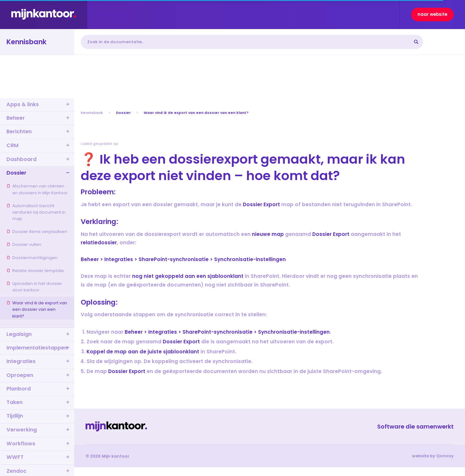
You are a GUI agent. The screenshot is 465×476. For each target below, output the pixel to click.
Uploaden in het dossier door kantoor (34, 287)
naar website (432, 14)
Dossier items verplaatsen (37, 232)
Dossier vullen (24, 244)
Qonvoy (445, 456)
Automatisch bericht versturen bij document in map (36, 212)
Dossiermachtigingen (32, 258)
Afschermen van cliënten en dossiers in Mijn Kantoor (37, 189)
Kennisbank (92, 113)
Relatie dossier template (35, 271)
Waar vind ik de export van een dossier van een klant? (37, 309)
